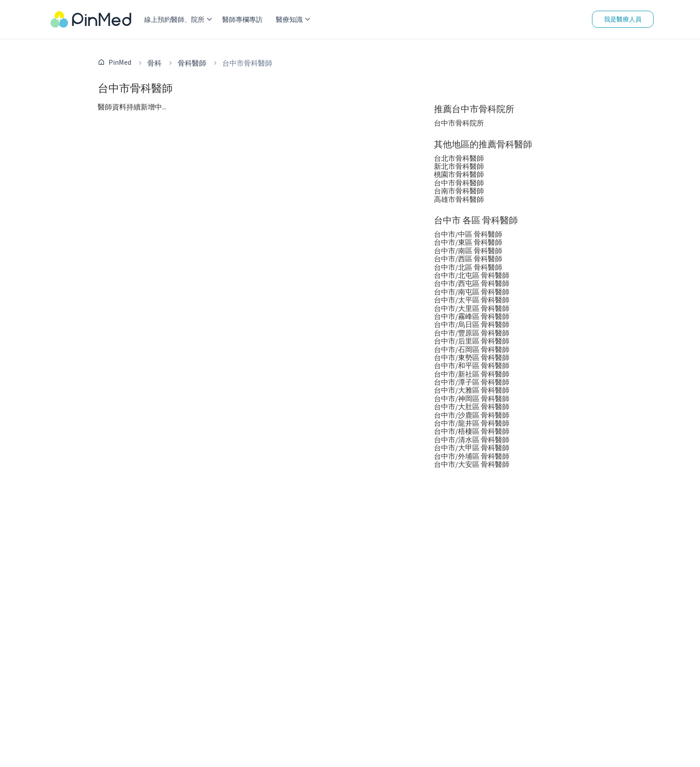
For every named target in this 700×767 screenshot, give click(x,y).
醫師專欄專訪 (242, 19)
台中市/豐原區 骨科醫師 (472, 333)
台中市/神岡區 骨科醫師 (472, 398)
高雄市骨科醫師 (459, 199)
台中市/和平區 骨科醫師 (472, 365)
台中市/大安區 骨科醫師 (472, 464)
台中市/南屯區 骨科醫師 (472, 292)
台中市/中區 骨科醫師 (468, 234)
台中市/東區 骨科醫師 (468, 242)
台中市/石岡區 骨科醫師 (472, 349)
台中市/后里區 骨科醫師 (472, 341)
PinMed (120, 62)
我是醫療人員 (623, 19)
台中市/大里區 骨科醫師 (472, 308)
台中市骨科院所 (459, 123)
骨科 (154, 63)
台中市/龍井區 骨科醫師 (472, 423)
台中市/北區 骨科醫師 (468, 267)
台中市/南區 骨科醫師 (468, 251)
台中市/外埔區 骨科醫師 (472, 456)
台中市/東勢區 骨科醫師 (472, 357)
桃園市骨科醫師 (459, 174)
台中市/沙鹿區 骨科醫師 (472, 415)
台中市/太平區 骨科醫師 (472, 300)
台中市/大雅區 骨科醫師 (472, 390)
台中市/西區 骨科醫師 (468, 259)
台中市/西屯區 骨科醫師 (472, 283)
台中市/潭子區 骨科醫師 (472, 382)
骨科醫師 (192, 63)
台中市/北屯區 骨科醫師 (472, 275)
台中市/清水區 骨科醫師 (472, 440)
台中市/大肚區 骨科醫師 (472, 407)
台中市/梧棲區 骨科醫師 (472, 431)
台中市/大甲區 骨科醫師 (472, 448)
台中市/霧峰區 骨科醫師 (472, 316)
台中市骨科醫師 (459, 183)
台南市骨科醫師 (459, 191)
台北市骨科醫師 (459, 158)
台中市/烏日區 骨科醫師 (472, 324)
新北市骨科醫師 (459, 166)
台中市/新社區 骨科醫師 (472, 374)
